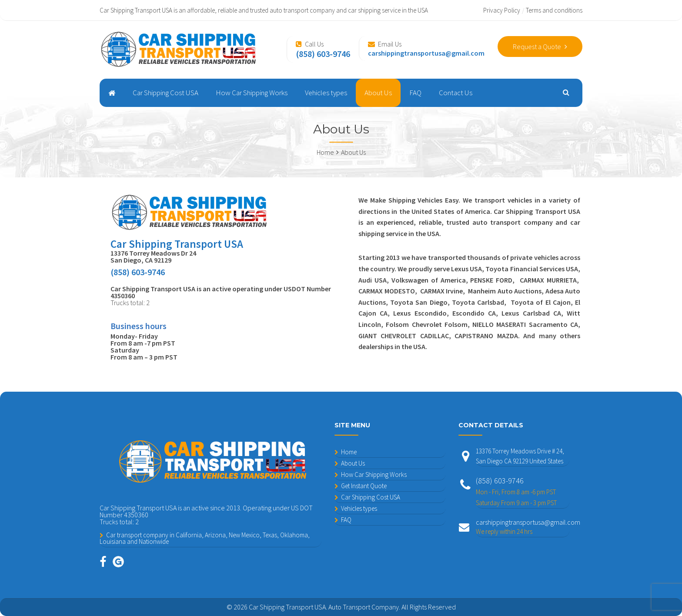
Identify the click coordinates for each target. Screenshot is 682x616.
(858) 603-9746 (523, 492)
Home (349, 452)
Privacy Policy (502, 10)
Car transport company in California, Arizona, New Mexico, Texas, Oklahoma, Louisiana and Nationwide (205, 538)
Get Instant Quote (364, 486)
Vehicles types (326, 93)
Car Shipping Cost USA (165, 93)
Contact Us (456, 93)
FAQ (415, 93)
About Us (378, 93)
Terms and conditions (554, 10)
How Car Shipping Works (252, 93)
